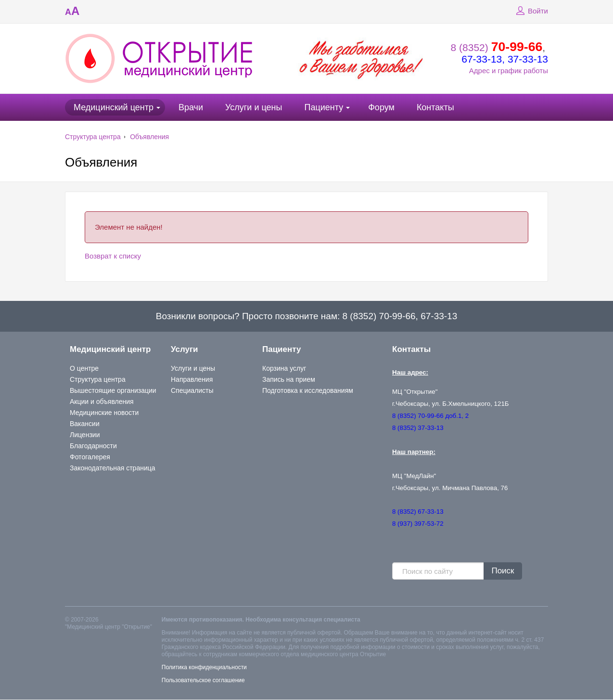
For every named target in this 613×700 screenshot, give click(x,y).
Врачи (191, 107)
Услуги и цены (254, 107)
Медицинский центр (114, 107)
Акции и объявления (102, 402)
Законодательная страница (113, 468)
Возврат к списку (113, 256)
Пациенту (324, 107)
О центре (84, 368)
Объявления (149, 137)
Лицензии (85, 435)
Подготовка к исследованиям (308, 390)
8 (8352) (497, 47)
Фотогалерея (90, 457)
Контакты (435, 107)
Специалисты (192, 390)
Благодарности (93, 446)
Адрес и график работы (509, 71)
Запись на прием (289, 379)
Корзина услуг (284, 368)
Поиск (503, 571)
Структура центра (93, 137)
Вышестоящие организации (113, 390)
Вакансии (85, 424)
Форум (381, 107)
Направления (192, 379)
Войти (531, 11)
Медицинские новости (104, 413)
